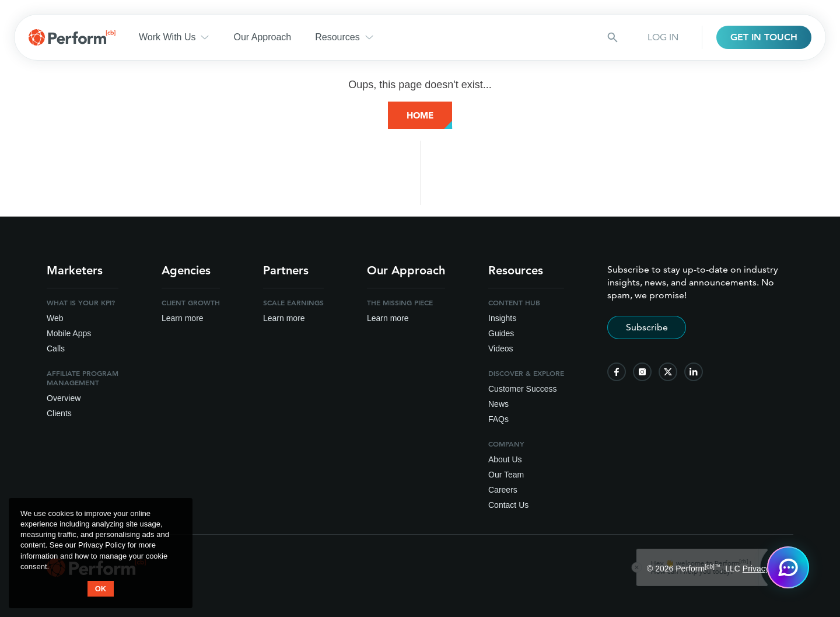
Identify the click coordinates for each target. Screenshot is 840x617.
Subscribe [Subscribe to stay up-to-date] (647, 327)
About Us (505, 459)
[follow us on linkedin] (694, 372)
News (498, 404)
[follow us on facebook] (617, 372)
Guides (501, 333)
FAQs (498, 419)
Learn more (183, 318)
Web (55, 318)
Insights (502, 318)
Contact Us (508, 505)
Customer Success (522, 389)
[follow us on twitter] (668, 372)
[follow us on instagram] (642, 372)
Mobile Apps (69, 333)
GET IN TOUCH (764, 37)
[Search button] (612, 37)
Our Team (506, 475)
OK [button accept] (101, 589)
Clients (59, 413)
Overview (64, 398)
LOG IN (663, 37)
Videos (501, 348)
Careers (503, 490)
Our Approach (262, 37)
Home (420, 115)
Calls (56, 348)
